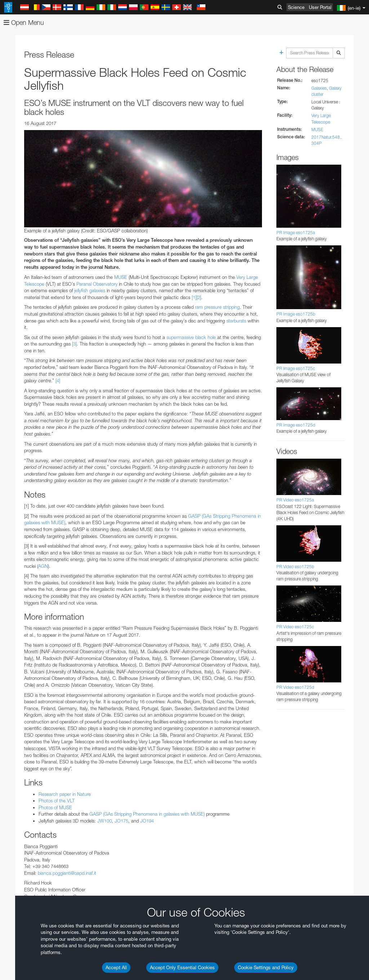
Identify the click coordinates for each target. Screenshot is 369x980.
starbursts (236, 321)
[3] (74, 344)
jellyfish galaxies (90, 290)
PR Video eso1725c (295, 627)
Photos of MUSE (55, 807)
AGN (43, 566)
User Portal (320, 7)
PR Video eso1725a (295, 500)
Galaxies (319, 88)
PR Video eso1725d (295, 687)
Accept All (116, 967)
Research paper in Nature (65, 794)
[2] (199, 297)
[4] (58, 380)
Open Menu (24, 23)
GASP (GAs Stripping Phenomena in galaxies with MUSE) (147, 814)
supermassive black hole (191, 337)
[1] (194, 297)
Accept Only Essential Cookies (182, 967)
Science (296, 7)
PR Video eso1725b (295, 567)
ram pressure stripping (217, 307)
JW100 (105, 821)
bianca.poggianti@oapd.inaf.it (67, 873)
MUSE (121, 277)
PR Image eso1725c (296, 368)
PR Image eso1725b (296, 314)
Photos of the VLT (57, 801)
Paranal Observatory (97, 284)
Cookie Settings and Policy (266, 967)
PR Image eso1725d (296, 425)
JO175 (121, 821)
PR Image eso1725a (296, 233)
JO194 (147, 821)
